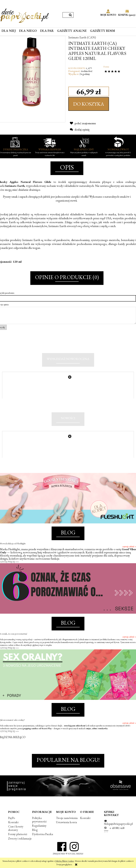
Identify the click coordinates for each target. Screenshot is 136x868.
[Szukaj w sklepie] (65, 15)
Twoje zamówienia (67, 819)
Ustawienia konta (66, 823)
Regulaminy (39, 827)
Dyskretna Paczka (43, 835)
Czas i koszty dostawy (16, 829)
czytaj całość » (129, 547)
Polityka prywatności (39, 821)
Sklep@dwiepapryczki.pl (118, 825)
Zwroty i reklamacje (20, 839)
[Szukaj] (70, 15)
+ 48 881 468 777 (114, 831)
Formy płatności (18, 835)
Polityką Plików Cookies (65, 861)
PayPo (12, 819)
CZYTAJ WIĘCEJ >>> (9, 563)
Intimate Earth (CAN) (82, 37)
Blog (35, 831)
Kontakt (13, 823)
